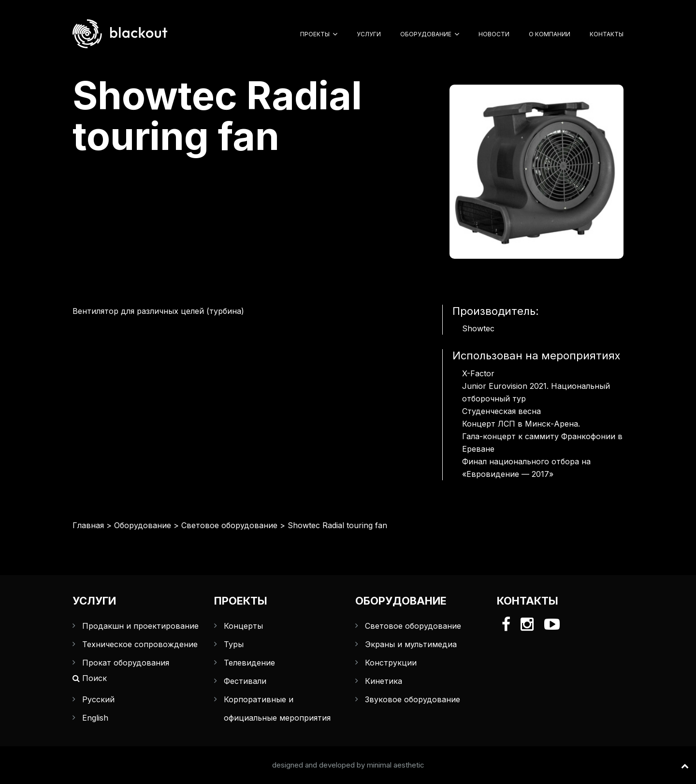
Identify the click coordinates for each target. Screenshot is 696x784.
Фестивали (245, 681)
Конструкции (391, 663)
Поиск (90, 678)
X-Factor (478, 373)
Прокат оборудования (126, 663)
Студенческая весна (501, 411)
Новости (494, 34)
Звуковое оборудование (413, 699)
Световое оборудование (229, 525)
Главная (88, 525)
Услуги (369, 34)
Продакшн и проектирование (140, 626)
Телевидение (249, 663)
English (95, 718)
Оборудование (426, 34)
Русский (98, 699)
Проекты (315, 34)
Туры (234, 644)
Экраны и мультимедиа (411, 644)
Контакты (607, 34)
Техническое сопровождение (140, 644)
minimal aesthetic (396, 765)
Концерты (243, 626)
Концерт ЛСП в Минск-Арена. (521, 424)
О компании (550, 34)
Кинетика (384, 681)
